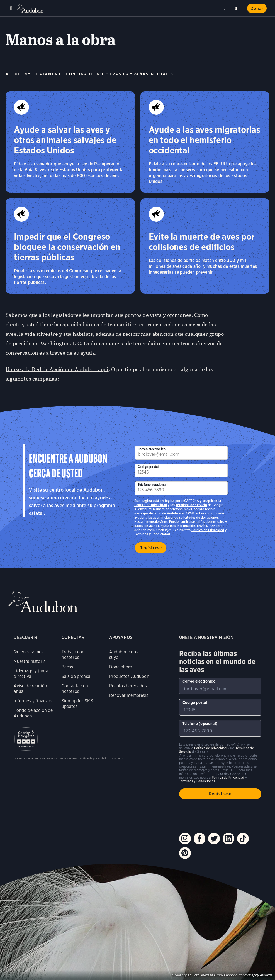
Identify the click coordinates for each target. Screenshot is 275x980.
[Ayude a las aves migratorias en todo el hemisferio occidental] (205, 142)
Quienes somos (29, 652)
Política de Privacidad (208, 530)
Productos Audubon (129, 676)
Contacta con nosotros (75, 689)
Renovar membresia (129, 695)
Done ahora (121, 667)
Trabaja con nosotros (73, 655)
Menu (11, 8)
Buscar (237, 7)
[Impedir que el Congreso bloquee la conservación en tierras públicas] (70, 246)
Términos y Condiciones (152, 534)
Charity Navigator (26, 739)
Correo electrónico (152, 449)
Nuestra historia (30, 661)
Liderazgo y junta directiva (31, 674)
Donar (257, 8)
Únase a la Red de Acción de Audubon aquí (57, 369)
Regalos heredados (128, 686)
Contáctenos (116, 758)
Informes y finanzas (33, 701)
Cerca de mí (225, 8)
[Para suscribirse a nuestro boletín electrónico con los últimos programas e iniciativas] (181, 453)
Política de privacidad (151, 505)
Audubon (31, 8)
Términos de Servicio (191, 505)
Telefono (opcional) (153, 485)
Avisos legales (69, 758)
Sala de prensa (76, 676)
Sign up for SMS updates (77, 704)
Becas (67, 667)
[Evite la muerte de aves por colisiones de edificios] (205, 246)
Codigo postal (148, 467)
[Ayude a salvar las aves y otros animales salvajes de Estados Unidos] (70, 142)
